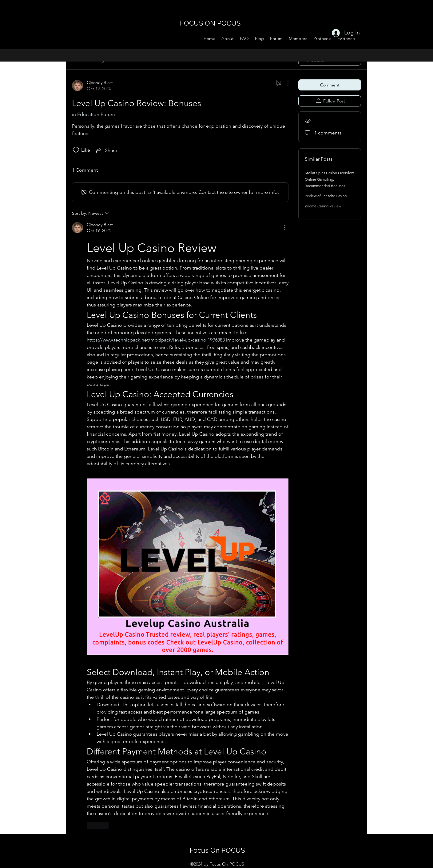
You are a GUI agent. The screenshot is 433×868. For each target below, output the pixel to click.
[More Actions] (285, 83)
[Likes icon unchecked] (76, 150)
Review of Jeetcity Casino (326, 196)
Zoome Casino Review (323, 206)
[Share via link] (106, 150)
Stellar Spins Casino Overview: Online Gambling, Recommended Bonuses (330, 179)
